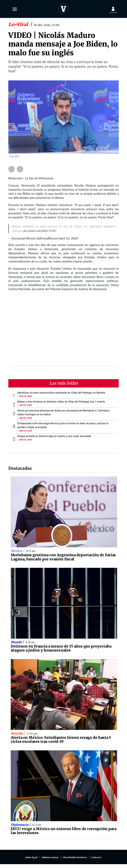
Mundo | (18, 642)
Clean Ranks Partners (75, 857)
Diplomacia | (21, 825)
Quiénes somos (50, 857)
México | (18, 551)
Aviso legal (31, 857)
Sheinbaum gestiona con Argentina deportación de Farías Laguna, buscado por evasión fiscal (63, 557)
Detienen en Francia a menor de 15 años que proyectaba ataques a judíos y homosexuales (61, 648)
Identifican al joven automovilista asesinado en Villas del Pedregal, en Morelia (61, 393)
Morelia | (18, 733)
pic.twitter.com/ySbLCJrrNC (40, 231)
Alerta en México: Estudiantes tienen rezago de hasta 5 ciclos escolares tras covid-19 (61, 740)
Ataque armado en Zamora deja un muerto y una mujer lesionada (54, 436)
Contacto (96, 857)
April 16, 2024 (68, 238)
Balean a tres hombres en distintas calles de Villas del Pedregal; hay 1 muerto (61, 402)
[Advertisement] (64, 331)
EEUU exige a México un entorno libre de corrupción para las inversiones (64, 831)
